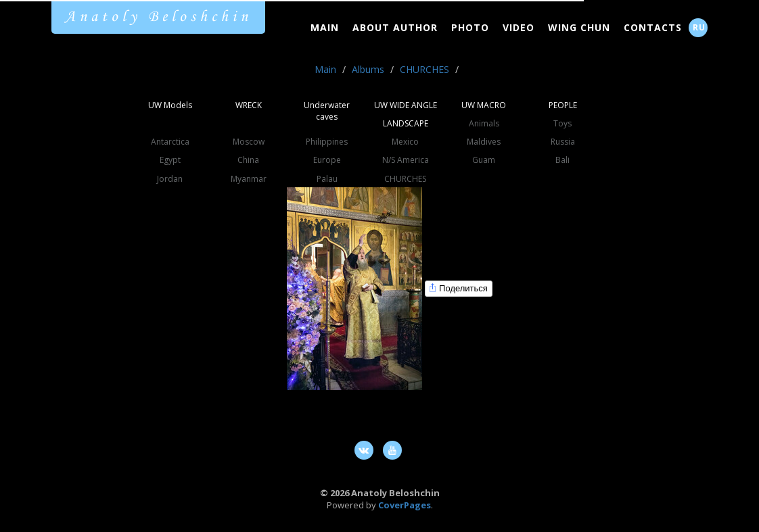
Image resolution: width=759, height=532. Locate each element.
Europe (327, 160)
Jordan (170, 179)
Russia (563, 142)
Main (325, 27)
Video (519, 27)
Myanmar (249, 179)
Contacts (653, 27)
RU (699, 27)
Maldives (484, 142)
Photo (470, 27)
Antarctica (170, 142)
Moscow (249, 142)
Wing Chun (579, 27)
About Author (395, 27)
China (248, 160)
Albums (368, 69)
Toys (562, 123)
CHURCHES (424, 69)
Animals (484, 123)
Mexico (405, 142)
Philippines (327, 142)
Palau (327, 179)
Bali (562, 160)
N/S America (406, 160)
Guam (484, 160)
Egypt (170, 160)
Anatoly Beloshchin (158, 17)
